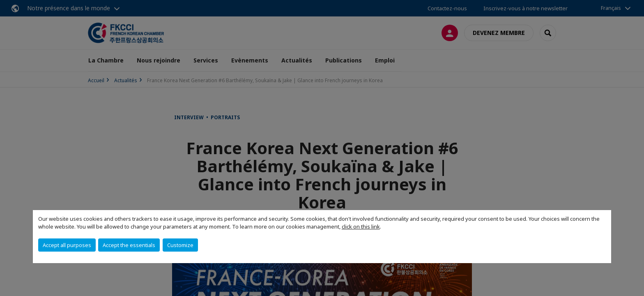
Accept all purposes (67, 245)
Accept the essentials (129, 245)
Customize (180, 245)
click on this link (361, 227)
